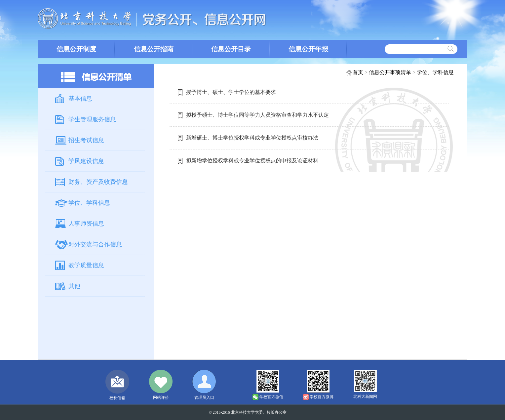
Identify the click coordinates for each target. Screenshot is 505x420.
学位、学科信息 (89, 203)
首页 (358, 72)
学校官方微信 (271, 397)
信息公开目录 (231, 49)
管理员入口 (204, 398)
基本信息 (80, 99)
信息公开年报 (308, 49)
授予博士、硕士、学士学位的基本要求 (231, 92)
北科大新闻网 (365, 397)
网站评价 (161, 398)
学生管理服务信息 (92, 119)
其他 (74, 286)
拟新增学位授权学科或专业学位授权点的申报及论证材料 (252, 161)
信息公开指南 (154, 49)
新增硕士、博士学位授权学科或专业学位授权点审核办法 (252, 138)
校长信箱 (117, 398)
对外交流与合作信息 (95, 244)
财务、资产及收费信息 (98, 182)
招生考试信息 (86, 140)
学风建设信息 (86, 161)
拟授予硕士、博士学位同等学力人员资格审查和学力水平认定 (257, 115)
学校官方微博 (322, 397)
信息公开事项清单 (390, 72)
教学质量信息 (86, 265)
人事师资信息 (86, 224)
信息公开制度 (76, 49)
